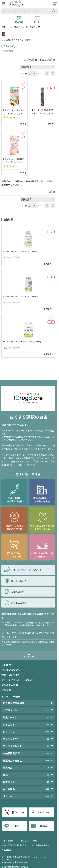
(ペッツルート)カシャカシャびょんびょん (14, 112)
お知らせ (6, 690)
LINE (16, 826)
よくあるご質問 (10, 685)
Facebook (43, 812)
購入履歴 (19, 21)
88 (48, 725)
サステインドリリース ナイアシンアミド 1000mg (22, 342)
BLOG (43, 826)
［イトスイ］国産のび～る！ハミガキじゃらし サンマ (42, 112)
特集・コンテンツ (11, 675)
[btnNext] (53, 73)
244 (48, 753)
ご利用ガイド (8, 665)
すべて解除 (8, 51)
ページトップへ (28, 656)
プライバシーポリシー (30, 841)
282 (48, 789)
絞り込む (10, 46)
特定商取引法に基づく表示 (15, 845)
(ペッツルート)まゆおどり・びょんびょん (14, 161)
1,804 (47, 796)
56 (48, 775)
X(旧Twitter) (17, 812)
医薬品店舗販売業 (42, 845)
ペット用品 (13, 27)
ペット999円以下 (28, 27)
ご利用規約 (8, 841)
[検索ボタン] (54, 11)
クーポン (38, 21)
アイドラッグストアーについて (18, 680)
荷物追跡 (8, 849)
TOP (3, 27)
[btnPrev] (47, 73)
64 (48, 746)
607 (48, 760)
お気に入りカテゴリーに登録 (18, 40)
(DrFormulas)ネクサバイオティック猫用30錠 (21, 296)
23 (48, 768)
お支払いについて (11, 670)
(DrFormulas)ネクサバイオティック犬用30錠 (21, 251)
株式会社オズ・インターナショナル (34, 857)
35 (48, 739)
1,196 (47, 710)
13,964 (46, 732)
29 (48, 782)
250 (48, 717)
